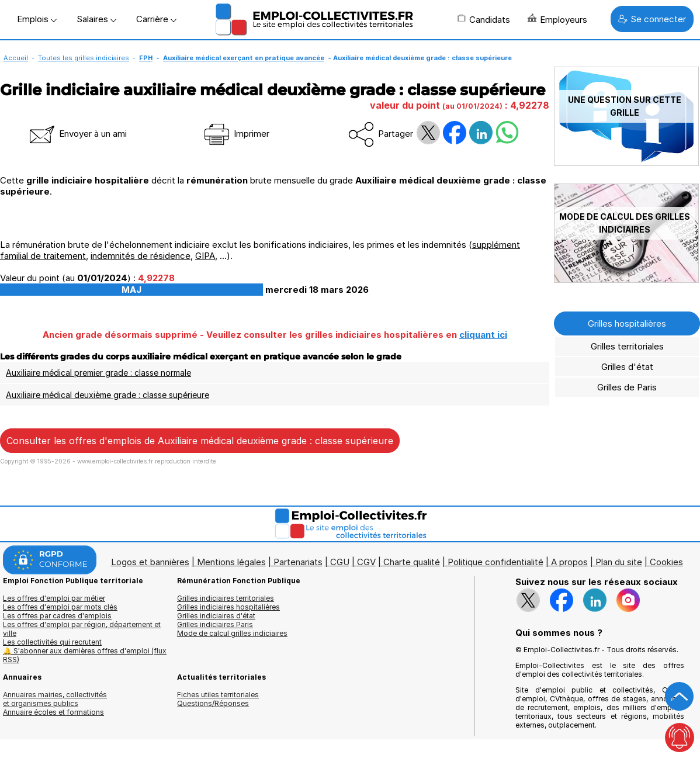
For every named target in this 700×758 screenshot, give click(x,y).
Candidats (484, 19)
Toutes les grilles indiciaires (84, 58)
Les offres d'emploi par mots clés (60, 607)
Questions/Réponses (213, 703)
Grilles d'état (627, 367)
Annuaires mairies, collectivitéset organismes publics (55, 699)
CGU (340, 562)
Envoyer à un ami (77, 134)
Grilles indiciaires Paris (215, 624)
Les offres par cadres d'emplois (57, 616)
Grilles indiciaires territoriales (226, 598)
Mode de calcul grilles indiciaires (232, 633)
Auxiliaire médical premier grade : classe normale (98, 373)
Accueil (16, 58)
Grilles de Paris (627, 387)
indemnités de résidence (141, 256)
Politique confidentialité (495, 562)
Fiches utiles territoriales (218, 695)
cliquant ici (483, 335)
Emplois (37, 19)
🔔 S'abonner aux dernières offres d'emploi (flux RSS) (85, 655)
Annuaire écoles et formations (53, 712)
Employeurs (557, 19)
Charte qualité (412, 562)
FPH (146, 58)
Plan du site (619, 562)
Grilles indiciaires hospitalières (228, 607)
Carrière (156, 19)
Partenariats (298, 562)
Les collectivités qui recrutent (52, 642)
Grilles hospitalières (627, 323)
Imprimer (236, 134)
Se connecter (652, 19)
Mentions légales (231, 562)
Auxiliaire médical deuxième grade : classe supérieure (108, 395)
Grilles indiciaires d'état (216, 616)
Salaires (96, 19)
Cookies (666, 562)
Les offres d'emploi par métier (54, 598)
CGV (366, 562)
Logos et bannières (150, 562)
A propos (569, 562)
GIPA (205, 256)
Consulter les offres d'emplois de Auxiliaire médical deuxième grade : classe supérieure (200, 441)
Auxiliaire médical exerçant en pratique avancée (244, 58)
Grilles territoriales (627, 346)
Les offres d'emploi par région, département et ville (82, 629)
